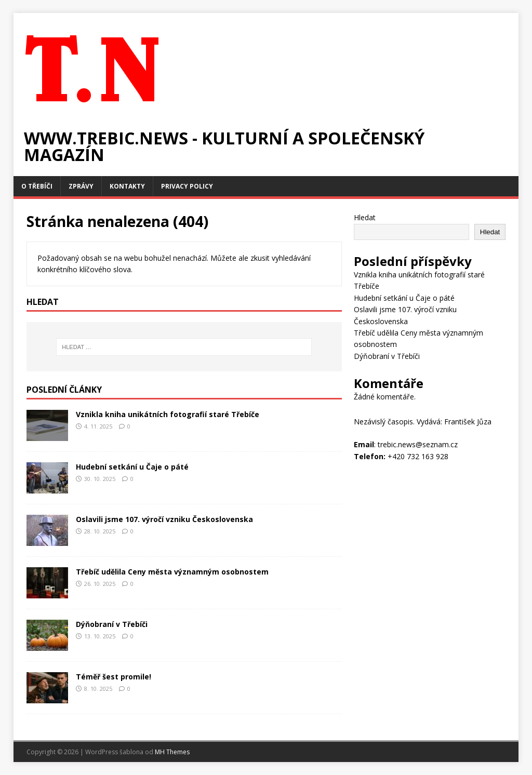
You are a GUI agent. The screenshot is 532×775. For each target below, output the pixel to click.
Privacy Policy (187, 186)
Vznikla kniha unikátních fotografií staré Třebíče (168, 414)
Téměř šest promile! (114, 677)
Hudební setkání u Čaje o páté (132, 467)
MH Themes (172, 752)
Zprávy (81, 186)
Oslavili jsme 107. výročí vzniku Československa (164, 519)
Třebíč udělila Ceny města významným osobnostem (172, 572)
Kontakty (127, 186)
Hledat (365, 217)
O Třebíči (37, 186)
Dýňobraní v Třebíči (112, 624)
